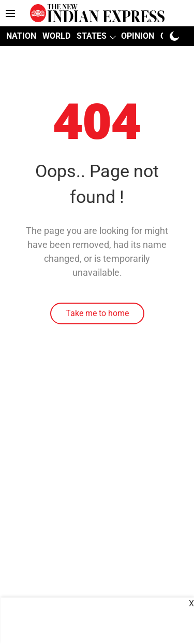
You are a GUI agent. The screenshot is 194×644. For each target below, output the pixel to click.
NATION (21, 36)
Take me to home (97, 313)
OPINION (138, 36)
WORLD (56, 36)
